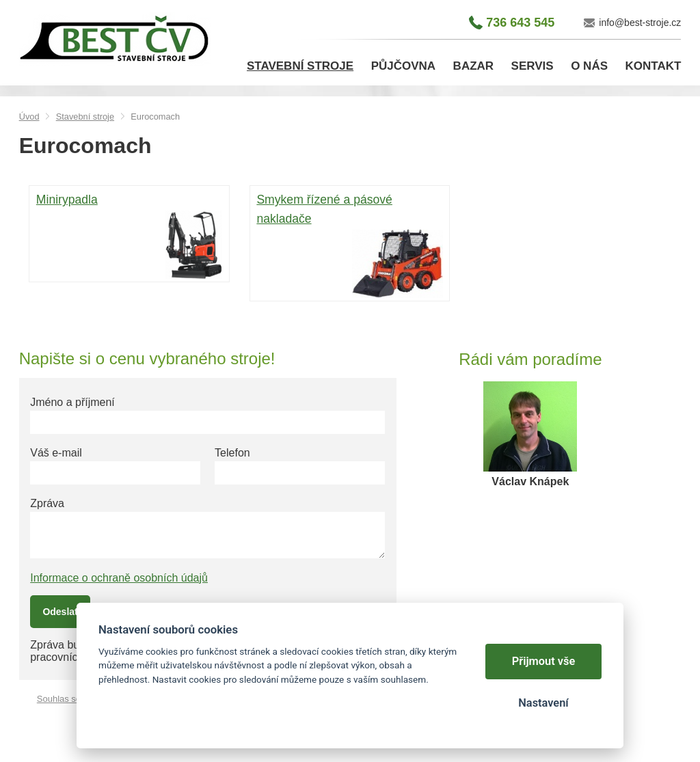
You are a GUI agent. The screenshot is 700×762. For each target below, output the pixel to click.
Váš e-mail (56, 453)
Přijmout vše (544, 661)
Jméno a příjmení (72, 402)
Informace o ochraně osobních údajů (119, 578)
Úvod (29, 117)
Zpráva (47, 503)
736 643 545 (520, 23)
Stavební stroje (85, 117)
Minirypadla (129, 235)
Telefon (232, 453)
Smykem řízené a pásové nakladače (349, 245)
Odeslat (60, 612)
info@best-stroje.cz (640, 23)
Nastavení (543, 703)
